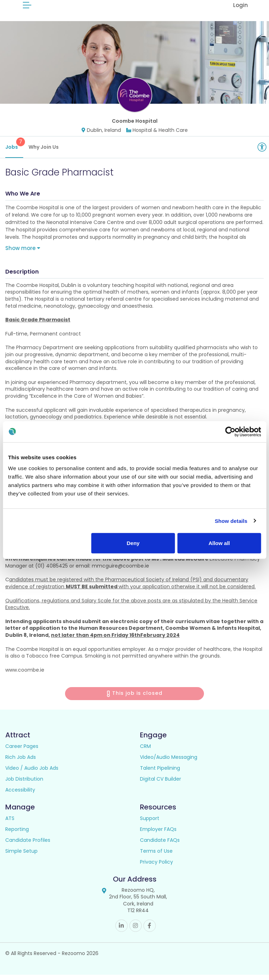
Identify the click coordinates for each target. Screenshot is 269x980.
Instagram (136, 931)
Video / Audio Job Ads (32, 773)
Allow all (219, 543)
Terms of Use (156, 856)
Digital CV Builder (161, 784)
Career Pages (22, 751)
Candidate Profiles (28, 845)
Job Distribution (24, 784)
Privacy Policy (156, 867)
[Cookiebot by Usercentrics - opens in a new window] (230, 431)
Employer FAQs (158, 834)
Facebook (150, 931)
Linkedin (121, 931)
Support (150, 824)
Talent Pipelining (160, 773)
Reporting (17, 834)
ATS (10, 824)
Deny (133, 543)
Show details (231, 521)
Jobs (14, 149)
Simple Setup (21, 856)
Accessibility (20, 795)
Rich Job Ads (21, 762)
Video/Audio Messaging (169, 762)
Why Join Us (44, 152)
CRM (145, 751)
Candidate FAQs (160, 845)
